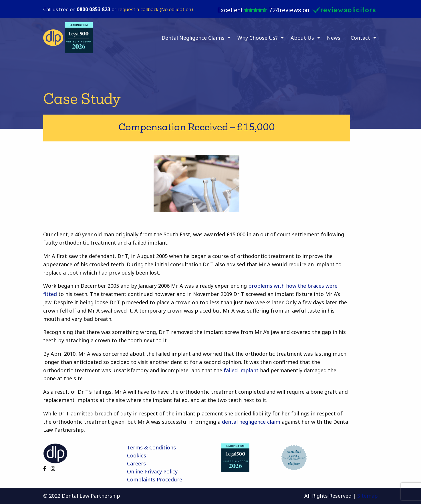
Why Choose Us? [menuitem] (258, 38)
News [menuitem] (334, 38)
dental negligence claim (251, 422)
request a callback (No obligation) (155, 9)
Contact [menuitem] (360, 38)
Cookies (137, 455)
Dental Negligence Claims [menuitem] (193, 38)
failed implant (241, 370)
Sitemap (368, 496)
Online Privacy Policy (152, 471)
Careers (136, 463)
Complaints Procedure (155, 479)
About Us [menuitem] (302, 38)
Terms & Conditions (151, 447)
